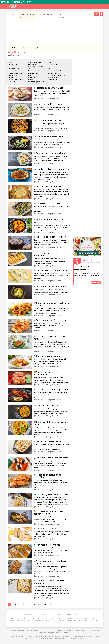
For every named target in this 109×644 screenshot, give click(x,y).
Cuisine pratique (46, 16)
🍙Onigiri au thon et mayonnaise (51, 458)
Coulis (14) (52, 69)
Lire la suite (96, 282)
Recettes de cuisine (27, 16)
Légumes (77, 620)
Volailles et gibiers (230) (36, 82)
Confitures (59, 618)
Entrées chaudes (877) (56, 71)
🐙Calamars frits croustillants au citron (51, 423)
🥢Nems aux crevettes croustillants (45, 254)
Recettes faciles (29, 614)
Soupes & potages (55, 622)
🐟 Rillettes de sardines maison (50, 237)
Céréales (50, 618)
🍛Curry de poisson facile (47, 406)
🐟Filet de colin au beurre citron (50, 270)
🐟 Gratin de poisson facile (47, 441)
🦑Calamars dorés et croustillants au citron (51, 304)
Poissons (44, 48)
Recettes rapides (35, 48)
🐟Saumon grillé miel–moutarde (51, 494)
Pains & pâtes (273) (35, 75)
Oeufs (85, 620)
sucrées (66, 622)
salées (36, 622)
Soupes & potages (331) (17, 80)
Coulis (95, 618)
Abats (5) (12, 62)
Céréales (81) (33, 65)
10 (38, 604)
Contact (30, 637)
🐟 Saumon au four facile (47, 545)
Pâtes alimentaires (17, 622)
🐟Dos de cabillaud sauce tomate (51, 169)
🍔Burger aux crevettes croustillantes (46, 373)
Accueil (12, 14)
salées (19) (32, 77)
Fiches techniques (64, 614)
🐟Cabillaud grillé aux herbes (49, 104)
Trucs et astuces (81, 614)
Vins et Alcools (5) (15, 82)
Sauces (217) (52, 77)
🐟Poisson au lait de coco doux (50, 287)
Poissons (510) (13, 77)
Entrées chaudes (38, 620)
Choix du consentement (76, 638)
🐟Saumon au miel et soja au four (51, 389)
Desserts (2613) (14, 71)
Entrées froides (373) (16, 73)
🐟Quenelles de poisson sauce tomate (49, 221)
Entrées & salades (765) (36, 71)
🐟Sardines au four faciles (47, 203)
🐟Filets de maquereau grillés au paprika (51, 562)
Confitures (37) (53, 65)
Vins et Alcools (84, 622)
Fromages (61, 620)
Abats (13, 618)
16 (45, 604)
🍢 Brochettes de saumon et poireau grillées (48, 513)
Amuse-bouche (23, 618)
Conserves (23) (14, 69)
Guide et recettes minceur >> (17, 2)
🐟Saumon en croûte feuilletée (50, 153)
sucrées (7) (32, 80)
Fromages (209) (34, 73)
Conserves (68, 618)
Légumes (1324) (53, 73)
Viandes (74, 622)
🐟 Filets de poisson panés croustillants (47, 476)
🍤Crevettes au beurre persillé (49, 121)
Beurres (33, 618)
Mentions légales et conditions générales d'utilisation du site (54, 637)
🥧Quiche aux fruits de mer (48, 186)
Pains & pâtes (94, 620)
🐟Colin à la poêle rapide (47, 356)
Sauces (44, 622)
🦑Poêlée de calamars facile (48, 137)
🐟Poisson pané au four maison (50, 320)
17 (49, 604)
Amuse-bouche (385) (36, 62)
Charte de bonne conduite (84, 637)
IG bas (69, 620)
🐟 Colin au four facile (45, 529)
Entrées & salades (24, 620)
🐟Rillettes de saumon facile (48, 88)
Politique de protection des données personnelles (51, 638)
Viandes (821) (53, 80)
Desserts (13, 620)
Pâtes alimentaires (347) (57, 75)
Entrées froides (50, 620)
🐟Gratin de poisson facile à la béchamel (49, 582)
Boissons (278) (13, 65)
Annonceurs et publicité (17, 637)
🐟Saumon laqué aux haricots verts (49, 338)
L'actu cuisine (61, 16)
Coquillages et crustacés (83, 618)
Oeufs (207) (13, 75)
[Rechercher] (96, 14)
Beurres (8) (52, 62)
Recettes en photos (21, 48)
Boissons (41, 618)
